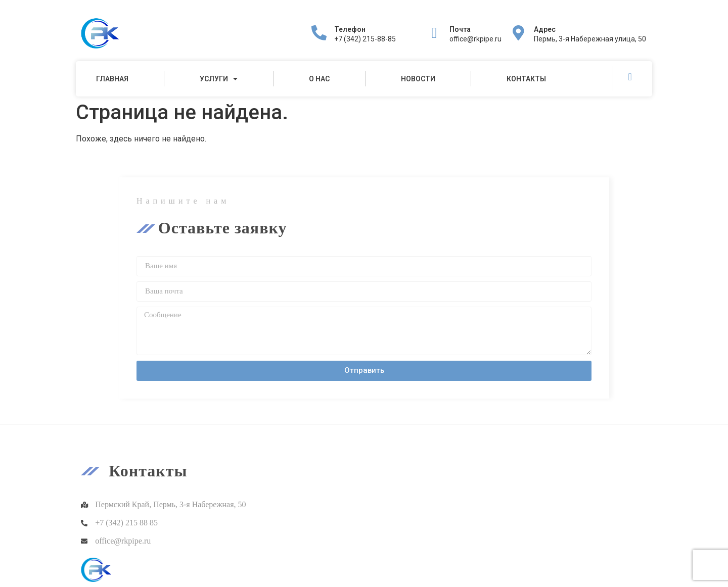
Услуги (219, 79)
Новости (418, 79)
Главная (112, 79)
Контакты (526, 79)
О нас (319, 79)
